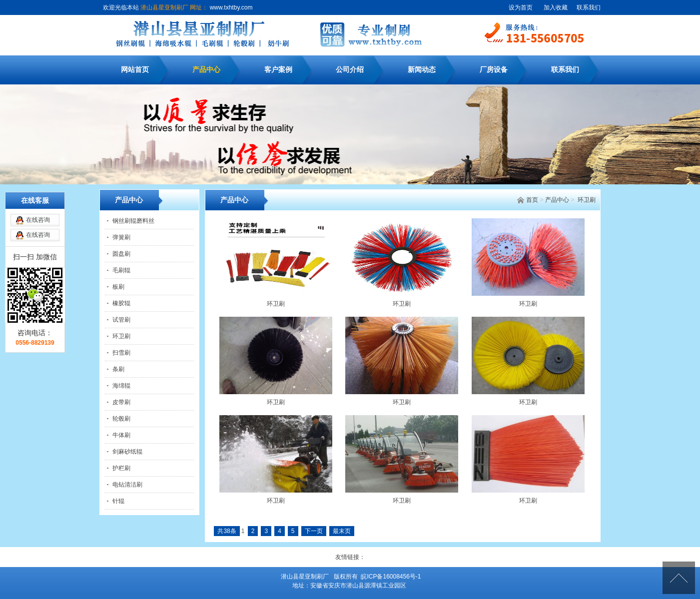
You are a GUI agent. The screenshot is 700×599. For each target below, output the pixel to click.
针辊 (118, 501)
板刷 (118, 287)
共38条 (227, 531)
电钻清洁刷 (127, 485)
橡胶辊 (121, 303)
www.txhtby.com (230, 7)
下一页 (314, 531)
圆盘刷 (121, 254)
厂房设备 (494, 70)
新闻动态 (422, 70)
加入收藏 (556, 7)
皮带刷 (121, 402)
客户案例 (278, 70)
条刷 (118, 369)
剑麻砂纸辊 (127, 452)
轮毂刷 (121, 419)
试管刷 (121, 320)
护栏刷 (121, 468)
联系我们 (589, 7)
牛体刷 (121, 435)
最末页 (342, 531)
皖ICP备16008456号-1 (391, 577)
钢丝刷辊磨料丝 (133, 221)
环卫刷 (587, 200)
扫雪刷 (121, 353)
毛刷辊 (121, 270)
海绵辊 (121, 386)
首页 (532, 200)
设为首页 (521, 7)
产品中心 (206, 70)
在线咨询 (38, 199)
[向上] (679, 578)
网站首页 (135, 70)
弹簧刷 (121, 237)
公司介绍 (350, 70)
